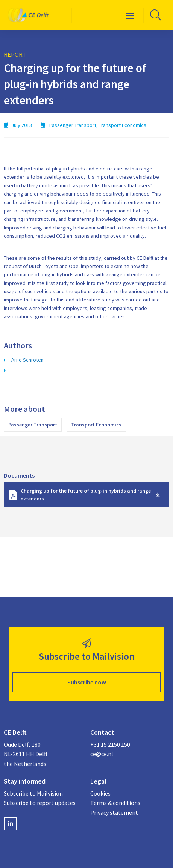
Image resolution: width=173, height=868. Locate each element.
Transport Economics (96, 425)
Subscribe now (87, 682)
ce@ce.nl (102, 754)
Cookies (100, 793)
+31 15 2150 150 (110, 744)
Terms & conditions (115, 803)
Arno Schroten (27, 360)
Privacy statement (114, 812)
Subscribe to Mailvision (33, 793)
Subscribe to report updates (40, 803)
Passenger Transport (33, 425)
